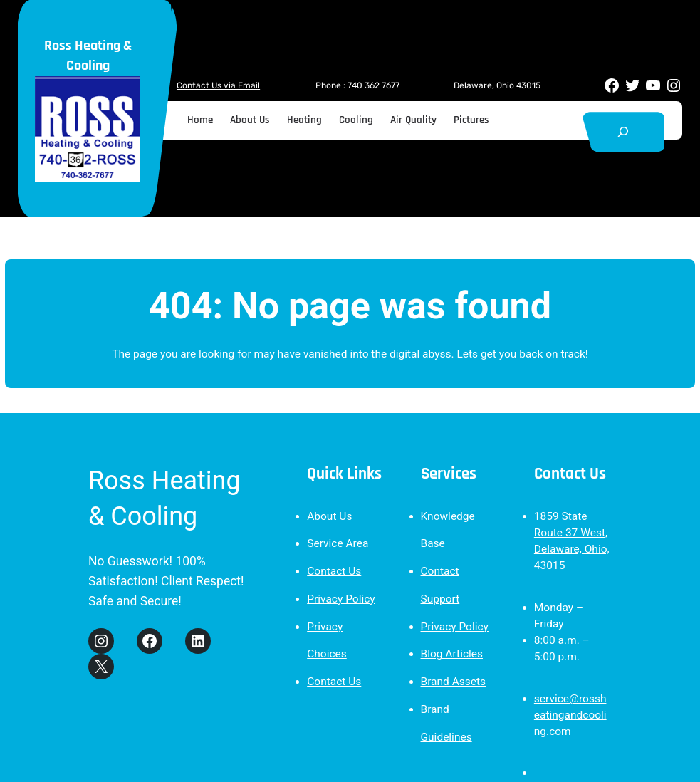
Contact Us (334, 571)
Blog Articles (452, 654)
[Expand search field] (623, 132)
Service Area (338, 543)
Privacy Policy (341, 599)
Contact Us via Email (218, 85)
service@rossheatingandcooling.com (570, 715)
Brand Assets (454, 682)
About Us (329, 516)
